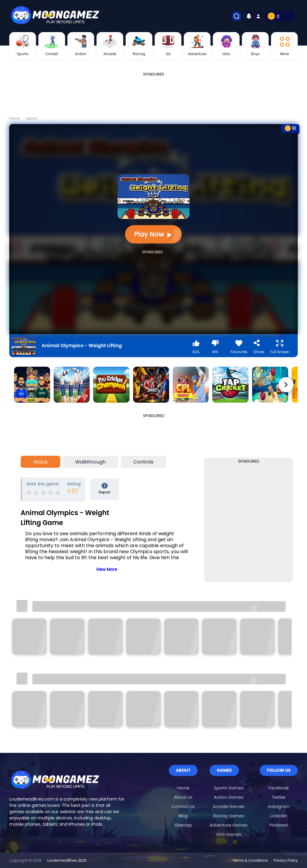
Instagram (279, 807)
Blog (183, 816)
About (40, 462)
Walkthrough (91, 462)
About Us (183, 797)
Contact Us (183, 807)
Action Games (229, 797)
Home (183, 788)
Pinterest (279, 825)
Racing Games (229, 816)
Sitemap (183, 825)
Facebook (279, 788)
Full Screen (280, 347)
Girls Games (229, 834)
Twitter (279, 797)
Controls (143, 462)
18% (215, 347)
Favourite (239, 347)
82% (196, 347)
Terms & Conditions (250, 860)
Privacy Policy (286, 860)
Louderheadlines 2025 (67, 860)
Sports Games (229, 788)
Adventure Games (229, 825)
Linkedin (279, 816)
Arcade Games (229, 807)
